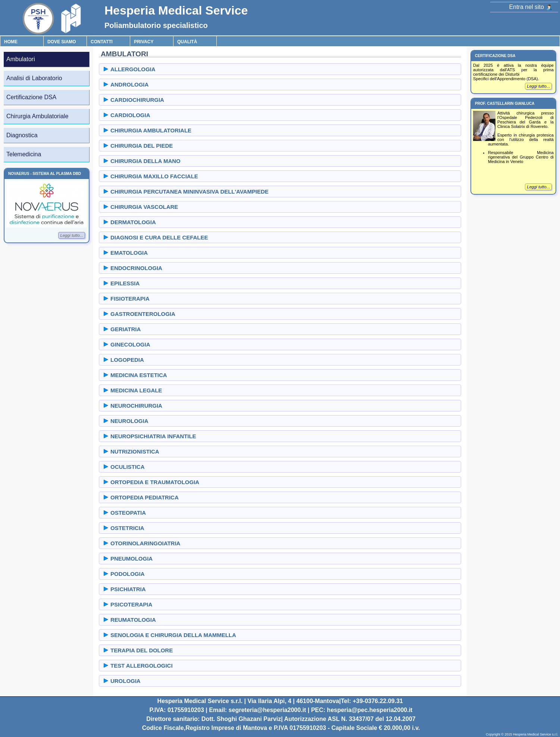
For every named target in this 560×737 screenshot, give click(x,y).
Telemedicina (24, 154)
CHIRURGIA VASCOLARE (144, 207)
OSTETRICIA (127, 528)
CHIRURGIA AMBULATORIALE (151, 130)
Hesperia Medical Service (176, 10)
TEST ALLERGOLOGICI (142, 666)
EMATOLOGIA (129, 253)
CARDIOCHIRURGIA (137, 100)
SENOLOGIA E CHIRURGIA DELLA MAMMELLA (173, 635)
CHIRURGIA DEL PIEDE (142, 146)
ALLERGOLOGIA (133, 69)
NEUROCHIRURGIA (136, 406)
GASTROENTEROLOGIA (143, 314)
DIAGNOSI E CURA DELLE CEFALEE (159, 237)
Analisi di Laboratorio (34, 78)
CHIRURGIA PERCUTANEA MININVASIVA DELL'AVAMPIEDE (190, 192)
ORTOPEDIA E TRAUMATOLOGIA (155, 482)
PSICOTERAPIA (131, 604)
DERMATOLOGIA (133, 222)
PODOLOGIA (127, 574)
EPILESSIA (125, 283)
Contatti (102, 42)
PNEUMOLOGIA (132, 559)
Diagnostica (22, 135)
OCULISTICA (127, 467)
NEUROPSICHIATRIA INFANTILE (153, 436)
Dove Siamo (62, 42)
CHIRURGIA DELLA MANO (146, 161)
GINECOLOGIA (130, 344)
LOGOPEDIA (127, 360)
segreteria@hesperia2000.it (268, 710)
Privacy (144, 42)
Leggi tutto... (72, 235)
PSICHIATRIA (128, 589)
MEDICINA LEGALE (136, 390)
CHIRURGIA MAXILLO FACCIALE (154, 176)
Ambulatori (21, 59)
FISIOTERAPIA (130, 299)
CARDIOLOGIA (130, 115)
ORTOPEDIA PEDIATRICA (145, 497)
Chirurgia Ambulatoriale (37, 116)
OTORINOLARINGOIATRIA (145, 543)
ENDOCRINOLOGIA (136, 268)
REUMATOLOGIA (133, 620)
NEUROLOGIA (129, 421)
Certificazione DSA (31, 97)
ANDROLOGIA (129, 84)
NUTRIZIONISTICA (135, 451)
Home (11, 42)
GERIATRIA (126, 329)
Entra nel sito (531, 7)
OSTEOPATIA (128, 513)
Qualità (187, 42)
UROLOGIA (126, 681)
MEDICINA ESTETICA (139, 375)
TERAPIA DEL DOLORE (142, 650)
